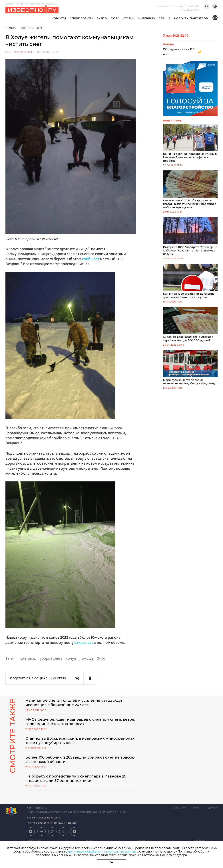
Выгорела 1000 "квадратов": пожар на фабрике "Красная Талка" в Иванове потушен (190, 236)
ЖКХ (40, 28)
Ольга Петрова (48, 52)
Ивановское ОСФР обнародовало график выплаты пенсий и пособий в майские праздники (190, 190)
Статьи (129, 18)
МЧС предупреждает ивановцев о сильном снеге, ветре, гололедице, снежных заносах (80, 722)
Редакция (193, 6)
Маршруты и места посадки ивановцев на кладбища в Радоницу (190, 368)
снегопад (28, 658)
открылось (84, 642)
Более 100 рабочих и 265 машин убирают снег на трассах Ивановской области (80, 759)
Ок (112, 862)
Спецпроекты (81, 18)
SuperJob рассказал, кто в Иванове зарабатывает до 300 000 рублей (190, 324)
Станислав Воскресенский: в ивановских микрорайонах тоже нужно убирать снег (80, 741)
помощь (87, 658)
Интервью (147, 18)
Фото (115, 18)
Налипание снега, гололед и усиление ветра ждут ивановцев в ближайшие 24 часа (74, 703)
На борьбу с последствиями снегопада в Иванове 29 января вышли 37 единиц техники (76, 778)
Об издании (164, 6)
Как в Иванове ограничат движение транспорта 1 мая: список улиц (190, 281)
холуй (71, 658)
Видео (102, 18)
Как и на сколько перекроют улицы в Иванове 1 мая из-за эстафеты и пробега (190, 143)
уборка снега (51, 658)
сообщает (91, 259)
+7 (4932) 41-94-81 (190, 10)
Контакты (180, 6)
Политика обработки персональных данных (51, 823)
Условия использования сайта (43, 818)
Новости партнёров (191, 18)
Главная (12, 28)
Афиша (164, 18)
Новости (59, 18)
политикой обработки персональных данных (102, 852)
